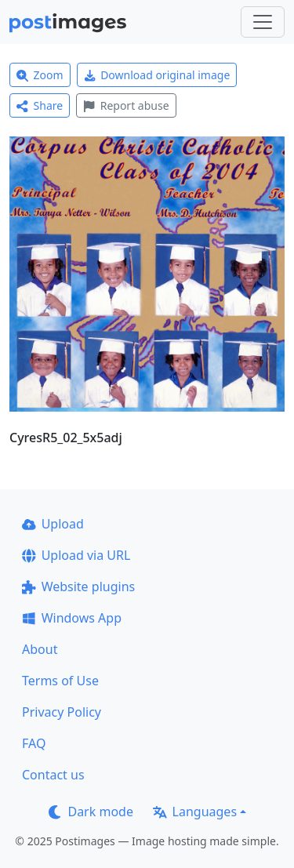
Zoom (40, 75)
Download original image (157, 75)
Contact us (53, 775)
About (40, 649)
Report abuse (126, 105)
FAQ (34, 743)
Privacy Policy (62, 712)
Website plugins (78, 587)
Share (40, 105)
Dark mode (91, 812)
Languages (195, 812)
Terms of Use (60, 681)
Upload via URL (76, 555)
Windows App (72, 618)
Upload (53, 524)
